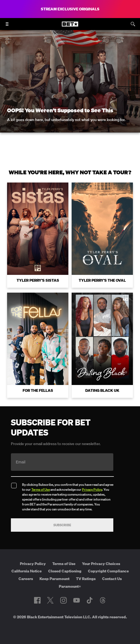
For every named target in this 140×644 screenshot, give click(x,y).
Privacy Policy (92, 489)
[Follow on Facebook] (37, 600)
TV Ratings (86, 579)
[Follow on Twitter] (50, 600)
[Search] (133, 24)
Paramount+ (70, 586)
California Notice (27, 571)
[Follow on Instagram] (63, 600)
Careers (26, 579)
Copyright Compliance (108, 571)
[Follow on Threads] (103, 600)
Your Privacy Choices (101, 564)
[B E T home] (70, 27)
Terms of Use (41, 489)
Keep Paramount (54, 579)
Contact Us (112, 579)
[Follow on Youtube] (77, 600)
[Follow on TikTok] (90, 600)
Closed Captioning (65, 571)
